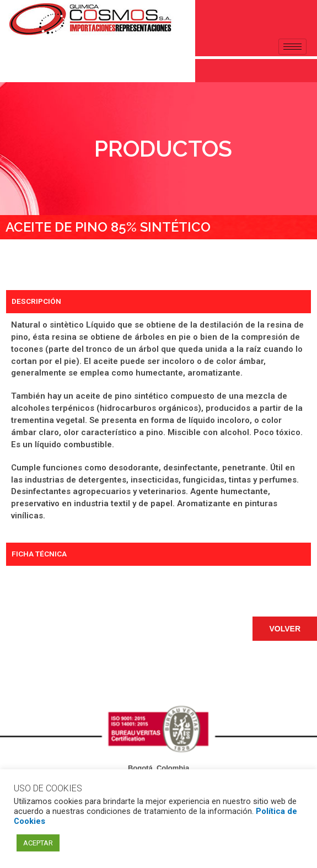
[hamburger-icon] (292, 47)
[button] (285, 629)
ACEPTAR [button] (38, 843)
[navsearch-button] (14, 68)
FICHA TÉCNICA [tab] (39, 554)
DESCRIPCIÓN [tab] (36, 301)
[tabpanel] (158, 428)
